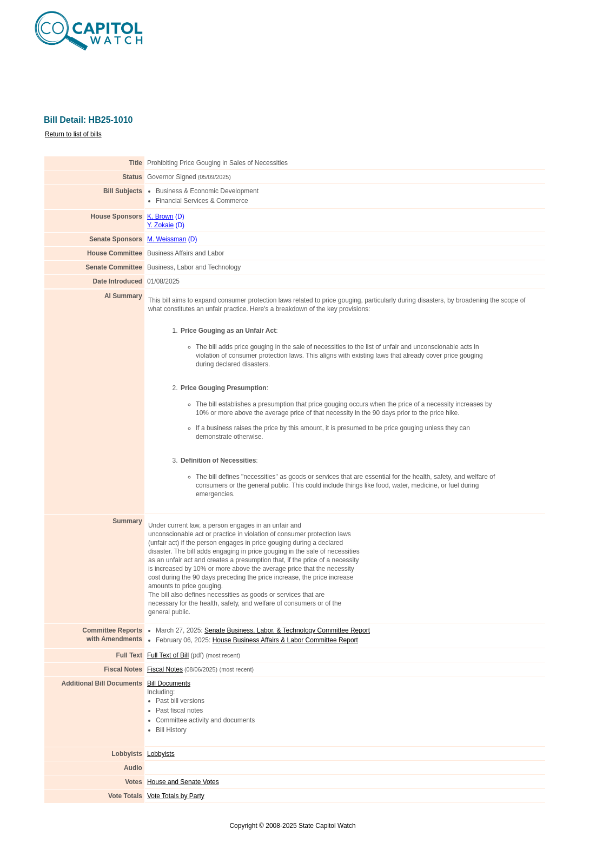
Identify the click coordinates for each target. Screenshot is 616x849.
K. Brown (160, 216)
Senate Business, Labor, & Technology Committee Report (287, 630)
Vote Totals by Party (176, 796)
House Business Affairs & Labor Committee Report (285, 640)
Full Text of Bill (168, 655)
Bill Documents (169, 683)
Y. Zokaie (160, 225)
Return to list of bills (73, 134)
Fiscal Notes (165, 669)
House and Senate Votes (183, 782)
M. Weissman (167, 239)
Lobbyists (161, 754)
